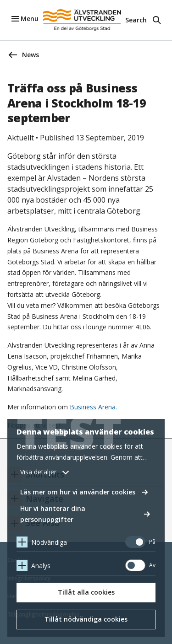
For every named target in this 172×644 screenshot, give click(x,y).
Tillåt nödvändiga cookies (86, 619)
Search (136, 20)
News (31, 55)
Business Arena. (93, 407)
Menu (30, 19)
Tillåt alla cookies (86, 592)
